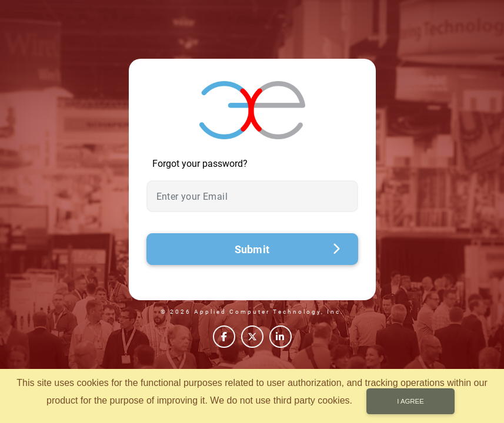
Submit (288, 249)
